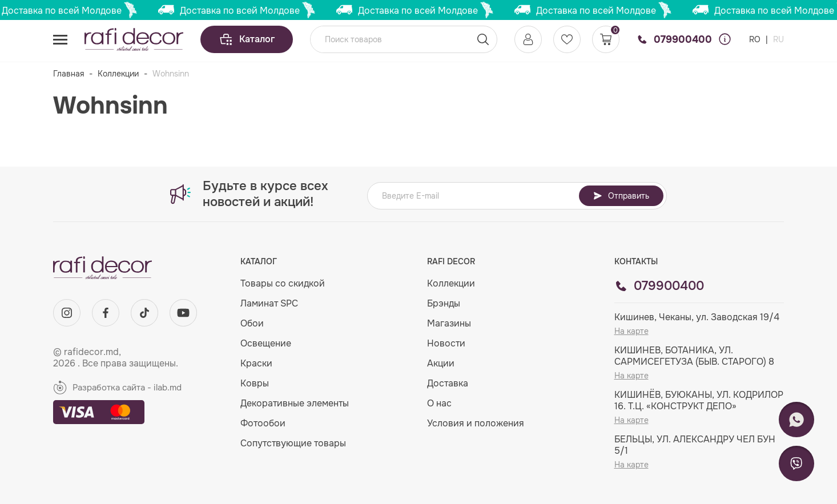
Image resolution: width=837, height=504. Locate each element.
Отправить (621, 196)
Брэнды (444, 303)
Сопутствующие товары (293, 443)
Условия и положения (476, 423)
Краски (256, 363)
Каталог (247, 39)
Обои (252, 323)
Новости (446, 343)
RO (756, 39)
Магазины (449, 323)
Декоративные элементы (295, 403)
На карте (631, 331)
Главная (69, 74)
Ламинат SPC (269, 303)
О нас (439, 403)
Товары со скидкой (283, 283)
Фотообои (263, 423)
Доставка (448, 383)
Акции (441, 363)
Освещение (266, 343)
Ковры (255, 383)
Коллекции (118, 74)
